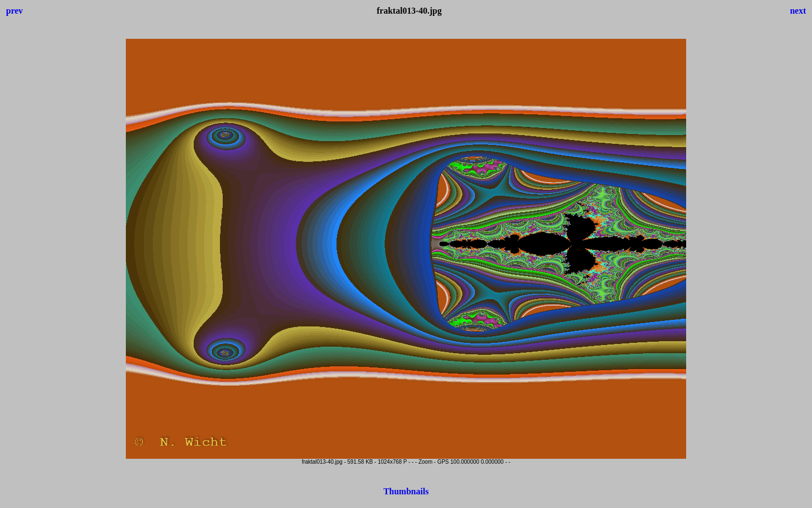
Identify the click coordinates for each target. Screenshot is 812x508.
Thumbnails (406, 491)
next (798, 11)
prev (14, 11)
